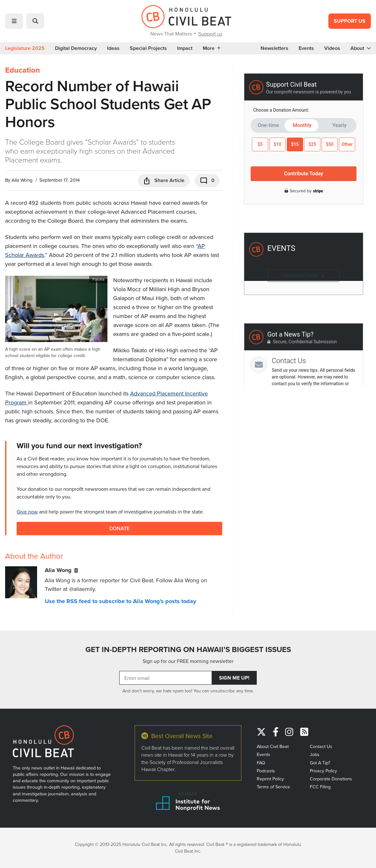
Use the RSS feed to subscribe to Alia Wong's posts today (120, 601)
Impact (185, 48)
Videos (332, 48)
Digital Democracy (76, 48)
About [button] (361, 48)
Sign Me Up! (234, 678)
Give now (27, 512)
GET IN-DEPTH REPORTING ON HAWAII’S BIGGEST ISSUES (188, 649)
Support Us (350, 21)
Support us (210, 34)
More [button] (212, 48)
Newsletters (274, 48)
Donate (119, 528)
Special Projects (148, 48)
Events (306, 48)
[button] (14, 21)
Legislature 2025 (25, 48)
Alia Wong (22, 180)
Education (23, 70)
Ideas (113, 48)
